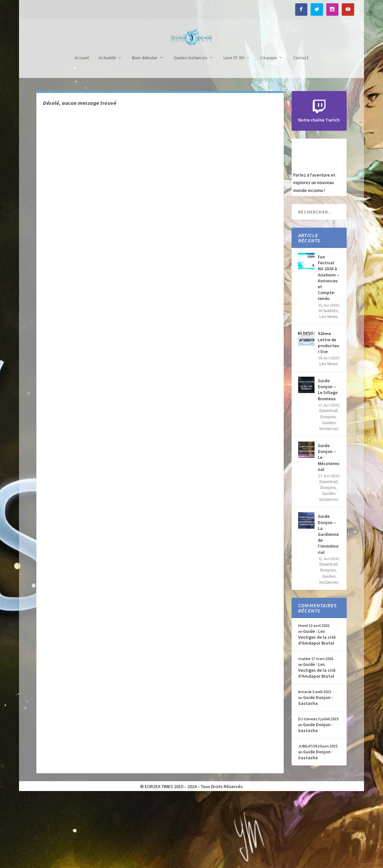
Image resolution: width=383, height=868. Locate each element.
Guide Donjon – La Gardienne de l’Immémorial (328, 606)
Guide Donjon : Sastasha (316, 772)
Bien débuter (145, 130)
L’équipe (269, 130)
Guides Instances (191, 130)
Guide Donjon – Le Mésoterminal (329, 529)
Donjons (328, 489)
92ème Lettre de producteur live (328, 415)
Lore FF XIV (234, 130)
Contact (301, 130)
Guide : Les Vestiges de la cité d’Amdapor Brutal (317, 709)
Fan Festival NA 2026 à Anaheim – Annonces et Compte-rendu (329, 350)
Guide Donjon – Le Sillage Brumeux (328, 462)
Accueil (82, 130)
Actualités (328, 383)
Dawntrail (328, 482)
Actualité (107, 130)
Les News (329, 388)
